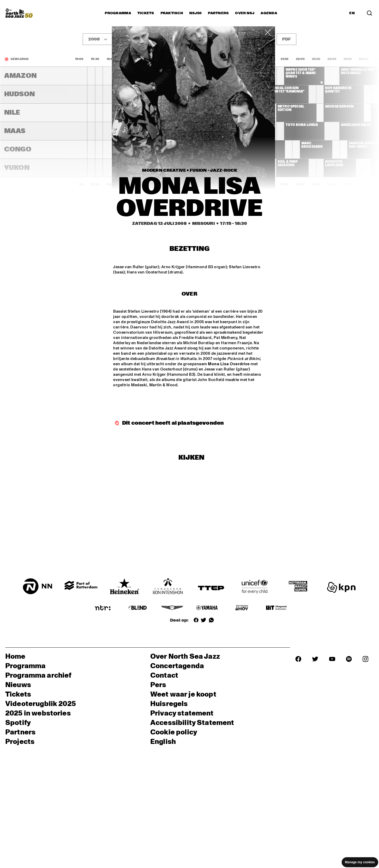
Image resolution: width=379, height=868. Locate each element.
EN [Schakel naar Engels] (352, 13)
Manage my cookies (360, 862)
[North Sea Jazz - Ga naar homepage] (19, 13)
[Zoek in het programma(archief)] (370, 13)
